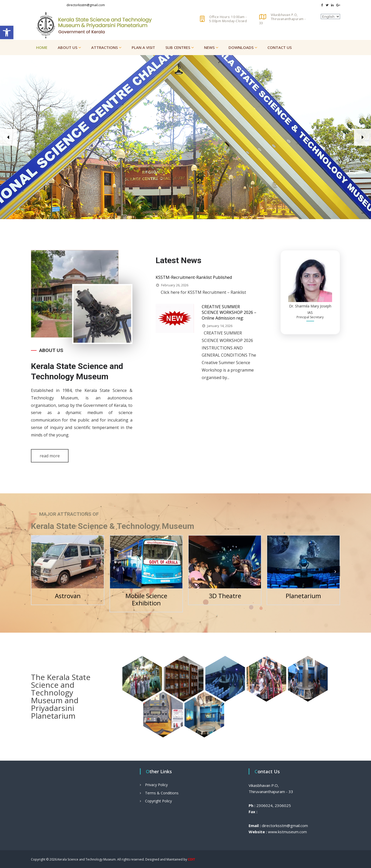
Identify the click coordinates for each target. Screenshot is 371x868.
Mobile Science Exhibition (146, 599)
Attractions (104, 47)
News (209, 47)
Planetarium (303, 596)
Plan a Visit (143, 47)
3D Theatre (225, 596)
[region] (185, 137)
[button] (7, 32)
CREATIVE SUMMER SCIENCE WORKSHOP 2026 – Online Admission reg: (229, 312)
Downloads (241, 47)
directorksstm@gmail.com (86, 5)
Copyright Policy (158, 801)
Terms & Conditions (162, 793)
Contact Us (280, 47)
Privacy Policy (156, 785)
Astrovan (68, 596)
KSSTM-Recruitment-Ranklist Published (194, 277)
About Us (68, 47)
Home (42, 47)
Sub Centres (178, 47)
